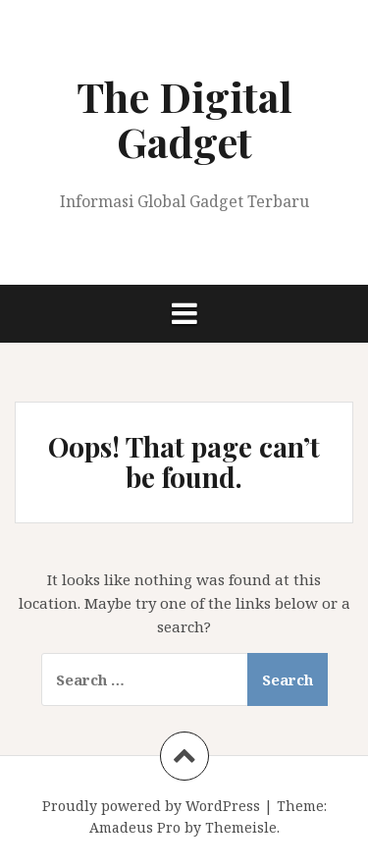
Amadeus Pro (135, 827)
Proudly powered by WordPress (151, 806)
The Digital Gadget (184, 119)
